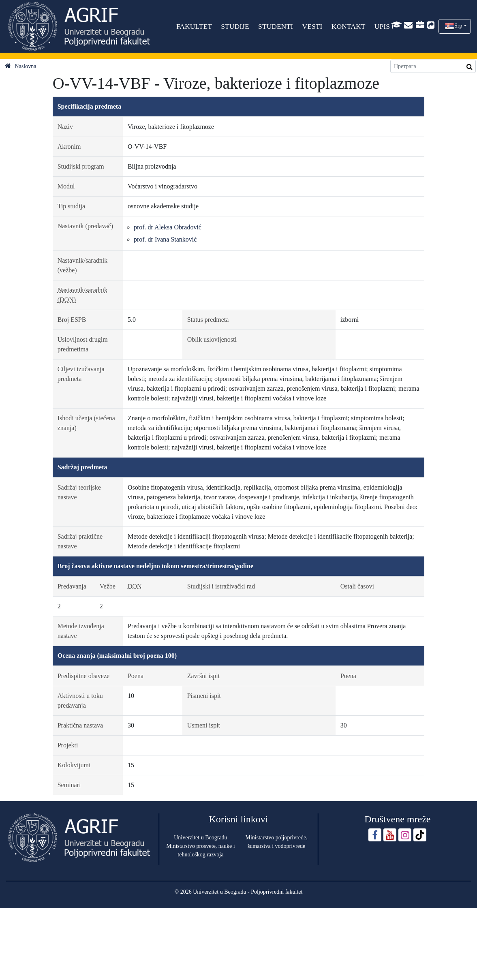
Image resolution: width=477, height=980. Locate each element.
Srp (458, 26)
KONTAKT (349, 26)
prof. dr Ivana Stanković (165, 239)
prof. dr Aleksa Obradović (168, 227)
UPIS (382, 26)
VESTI (312, 26)
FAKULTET (194, 26)
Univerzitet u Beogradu (200, 838)
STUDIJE (235, 26)
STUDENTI (276, 26)
